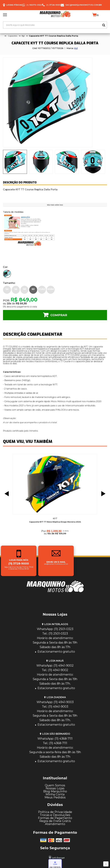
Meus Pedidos (55, 797)
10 (9, 304)
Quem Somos (55, 785)
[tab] (15, 162)
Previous (6, 494)
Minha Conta (55, 794)
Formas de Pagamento (55, 818)
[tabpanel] (55, 102)
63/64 (51, 289)
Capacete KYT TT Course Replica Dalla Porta (53, 36)
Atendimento (55, 824)
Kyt (76, 48)
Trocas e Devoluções (55, 815)
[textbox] (55, 25)
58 (24, 289)
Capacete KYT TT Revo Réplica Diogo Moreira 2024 (55, 522)
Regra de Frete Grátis (55, 821)
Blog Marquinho (55, 791)
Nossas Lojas (55, 788)
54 (7, 289)
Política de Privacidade (55, 812)
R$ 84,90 (21, 304)
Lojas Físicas (14, 5)
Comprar (59, 315)
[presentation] (15, 162)
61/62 (42, 289)
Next (104, 494)
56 (16, 289)
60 (33, 289)
